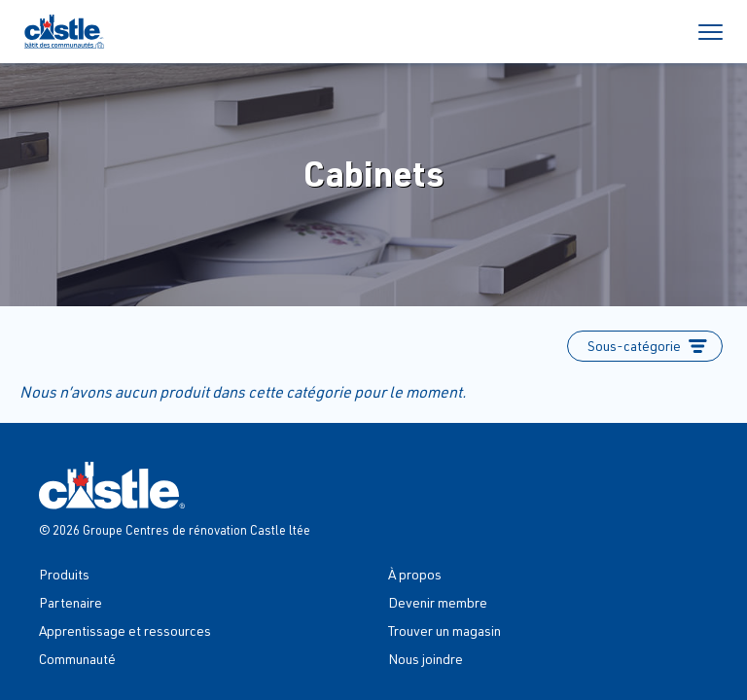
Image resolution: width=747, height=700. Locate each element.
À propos (415, 574)
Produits (64, 574)
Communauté (77, 659)
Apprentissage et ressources (125, 630)
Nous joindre (426, 659)
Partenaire (71, 602)
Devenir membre (438, 602)
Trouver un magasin (445, 630)
